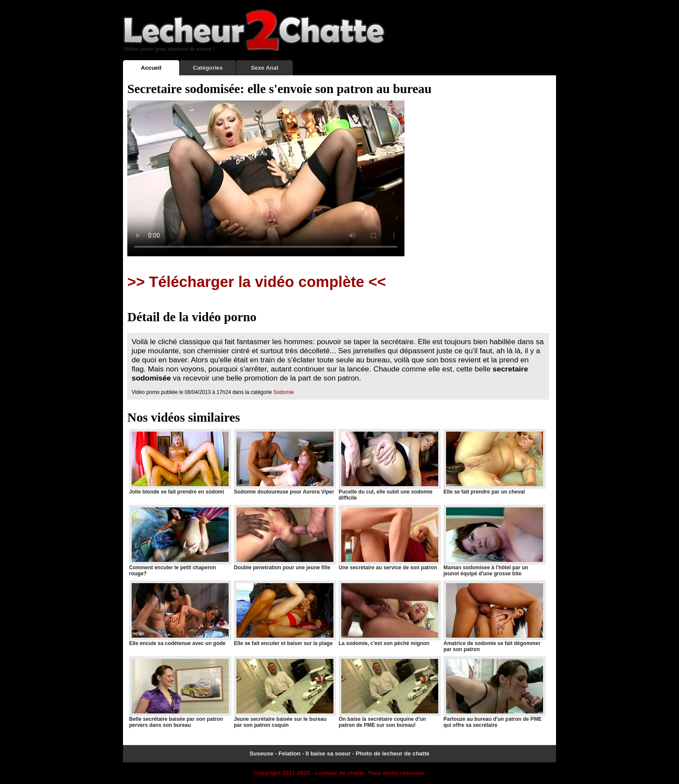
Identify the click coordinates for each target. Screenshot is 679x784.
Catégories (208, 68)
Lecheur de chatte (339, 773)
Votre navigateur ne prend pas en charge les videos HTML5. (266, 178)
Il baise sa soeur (328, 753)
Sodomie (283, 392)
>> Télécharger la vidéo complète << (257, 282)
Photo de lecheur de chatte (392, 753)
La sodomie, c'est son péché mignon (389, 613)
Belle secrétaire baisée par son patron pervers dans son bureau (180, 692)
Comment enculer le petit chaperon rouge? (180, 541)
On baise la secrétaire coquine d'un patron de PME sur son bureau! (389, 692)
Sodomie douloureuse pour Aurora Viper (285, 462)
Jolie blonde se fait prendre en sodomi (180, 462)
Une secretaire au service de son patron (389, 538)
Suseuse (261, 753)
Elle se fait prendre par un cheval (494, 462)
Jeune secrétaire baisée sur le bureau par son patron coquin (285, 692)
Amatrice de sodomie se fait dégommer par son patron (494, 616)
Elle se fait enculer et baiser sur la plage (285, 613)
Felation (289, 753)
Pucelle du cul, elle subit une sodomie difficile (389, 465)
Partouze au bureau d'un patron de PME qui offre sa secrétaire (494, 692)
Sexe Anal (264, 68)
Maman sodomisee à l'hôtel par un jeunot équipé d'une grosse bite (494, 541)
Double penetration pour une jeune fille (285, 538)
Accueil (151, 68)
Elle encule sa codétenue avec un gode (180, 613)
